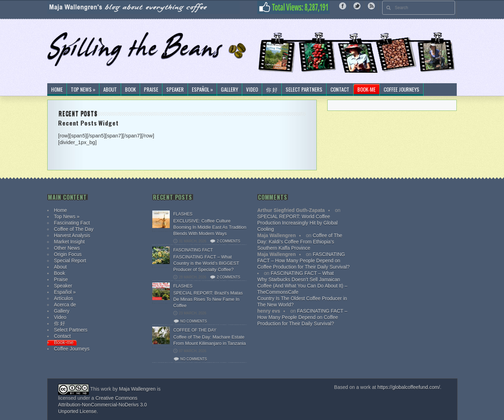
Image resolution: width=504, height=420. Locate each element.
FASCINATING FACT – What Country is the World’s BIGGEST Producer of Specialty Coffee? (206, 263)
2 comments (228, 241)
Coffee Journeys (401, 90)
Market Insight (69, 242)
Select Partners (304, 90)
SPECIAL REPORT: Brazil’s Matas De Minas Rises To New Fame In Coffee (208, 299)
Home (57, 90)
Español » (202, 90)
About (110, 90)
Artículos (63, 298)
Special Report (70, 261)
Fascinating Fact (72, 223)
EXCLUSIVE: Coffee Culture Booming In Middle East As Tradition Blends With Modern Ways (210, 227)
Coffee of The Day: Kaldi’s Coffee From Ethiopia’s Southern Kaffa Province (300, 242)
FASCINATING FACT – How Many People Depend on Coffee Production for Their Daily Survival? (303, 261)
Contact (340, 90)
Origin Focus (68, 254)
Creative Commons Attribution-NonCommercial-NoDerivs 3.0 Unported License (103, 405)
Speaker (175, 90)
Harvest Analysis (72, 235)
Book (130, 90)
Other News (67, 248)
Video (252, 90)
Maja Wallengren (137, 389)
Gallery (229, 90)
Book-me (366, 90)
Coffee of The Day (74, 229)
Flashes (183, 214)
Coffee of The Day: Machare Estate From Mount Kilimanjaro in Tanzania (209, 340)
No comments (194, 321)
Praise (151, 90)
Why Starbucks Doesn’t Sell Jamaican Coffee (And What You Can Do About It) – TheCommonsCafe (302, 286)
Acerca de (65, 305)
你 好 (272, 90)
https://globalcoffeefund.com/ (409, 387)
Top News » (83, 90)
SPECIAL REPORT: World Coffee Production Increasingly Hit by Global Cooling (297, 223)
